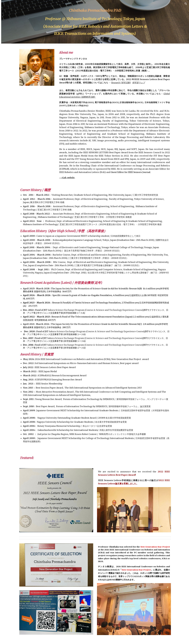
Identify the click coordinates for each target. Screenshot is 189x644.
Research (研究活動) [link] (16, 63)
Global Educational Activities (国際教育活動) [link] (18, 55)
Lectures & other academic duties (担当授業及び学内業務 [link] (18, 45)
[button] (186, 4)
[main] (111, 22)
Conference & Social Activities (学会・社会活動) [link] (17, 77)
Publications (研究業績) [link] (17, 68)
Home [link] (8, 36)
